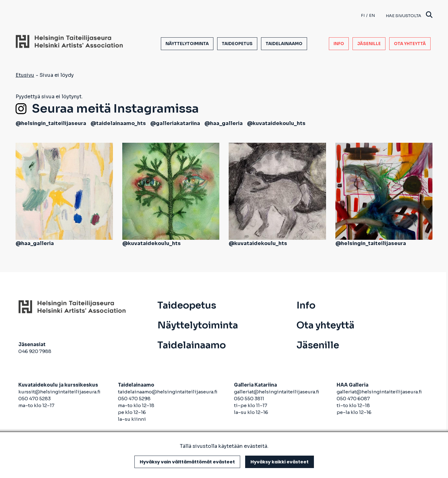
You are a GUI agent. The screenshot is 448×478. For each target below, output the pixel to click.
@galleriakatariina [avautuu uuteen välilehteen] (175, 123)
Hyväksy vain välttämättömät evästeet (187, 462)
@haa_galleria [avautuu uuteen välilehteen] (224, 123)
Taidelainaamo (284, 44)
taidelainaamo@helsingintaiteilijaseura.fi (168, 392)
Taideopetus (237, 44)
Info (339, 44)
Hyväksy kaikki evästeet (280, 462)
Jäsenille (369, 44)
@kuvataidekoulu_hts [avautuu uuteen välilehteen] (276, 123)
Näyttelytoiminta (187, 44)
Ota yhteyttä (410, 44)
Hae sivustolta (409, 15)
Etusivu (25, 75)
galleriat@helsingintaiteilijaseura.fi (277, 392)
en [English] (372, 15)
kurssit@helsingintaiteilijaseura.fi (60, 392)
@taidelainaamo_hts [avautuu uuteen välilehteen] (118, 123)
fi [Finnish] (363, 15)
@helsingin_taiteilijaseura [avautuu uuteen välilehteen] (51, 123)
